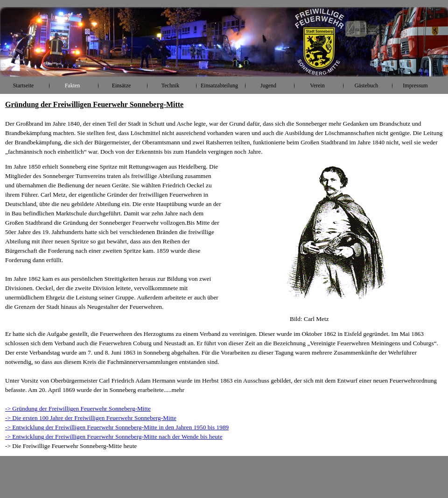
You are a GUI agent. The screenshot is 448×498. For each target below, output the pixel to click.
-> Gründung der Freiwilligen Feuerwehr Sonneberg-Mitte (78, 409)
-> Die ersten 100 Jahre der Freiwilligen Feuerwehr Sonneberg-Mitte (91, 418)
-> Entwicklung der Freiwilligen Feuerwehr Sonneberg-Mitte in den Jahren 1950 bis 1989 (117, 427)
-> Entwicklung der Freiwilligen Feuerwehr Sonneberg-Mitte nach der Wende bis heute (114, 437)
